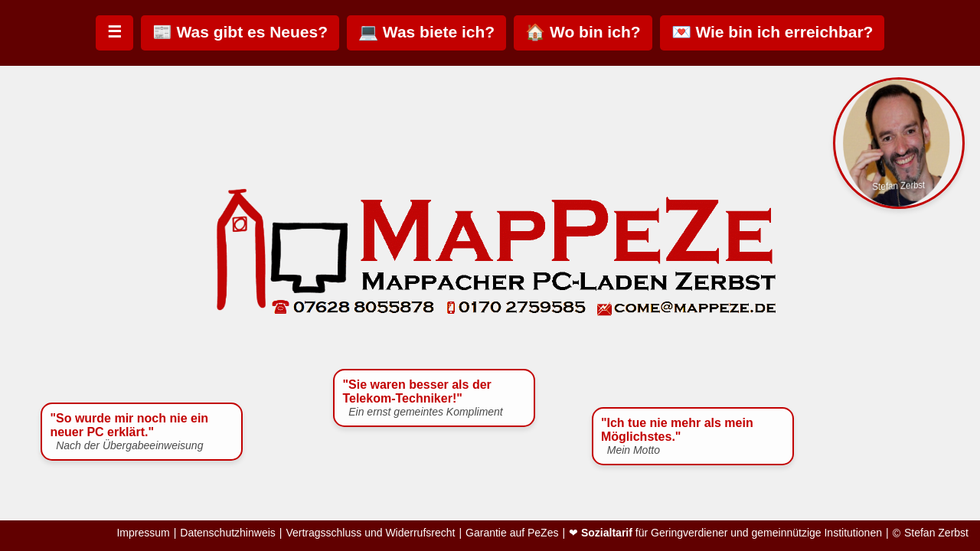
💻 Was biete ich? (426, 32)
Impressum (143, 533)
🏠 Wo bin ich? (583, 32)
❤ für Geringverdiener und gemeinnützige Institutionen (725, 533)
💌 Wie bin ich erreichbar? (773, 32)
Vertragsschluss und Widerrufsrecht (370, 533)
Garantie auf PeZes (512, 533)
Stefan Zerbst (936, 533)
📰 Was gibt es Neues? (240, 32)
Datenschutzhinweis (228, 533)
